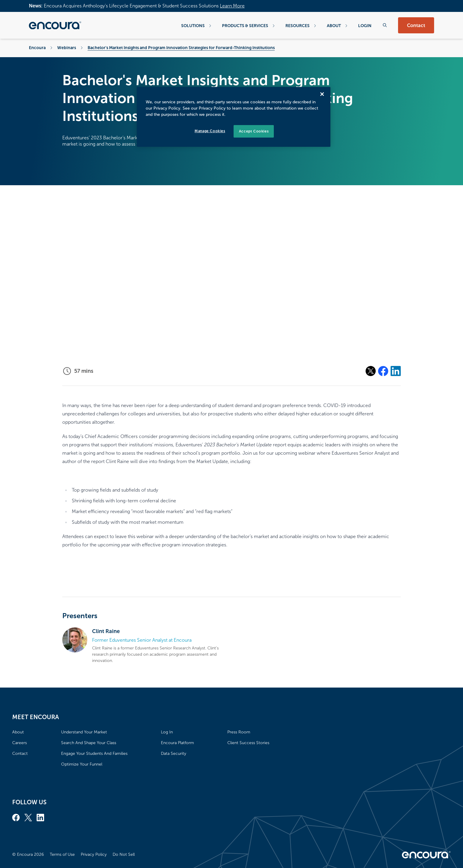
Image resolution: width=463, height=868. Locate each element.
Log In (167, 732)
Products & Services (248, 26)
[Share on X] (371, 371)
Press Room (239, 732)
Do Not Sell (124, 854)
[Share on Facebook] (383, 371)
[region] (234, 117)
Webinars (67, 48)
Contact (416, 25)
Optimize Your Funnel (82, 764)
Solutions (196, 26)
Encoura (37, 48)
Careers (20, 743)
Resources (301, 26)
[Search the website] (385, 25)
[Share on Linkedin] (396, 371)
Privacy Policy (94, 854)
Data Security (174, 754)
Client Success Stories (248, 743)
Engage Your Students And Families (94, 754)
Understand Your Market (84, 732)
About (337, 26)
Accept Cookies (254, 131)
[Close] (322, 94)
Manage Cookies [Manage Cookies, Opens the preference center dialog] (210, 131)
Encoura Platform (177, 743)
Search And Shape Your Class (89, 743)
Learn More (232, 6)
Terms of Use (62, 854)
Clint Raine (106, 631)
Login (365, 26)
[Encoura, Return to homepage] (55, 25)
